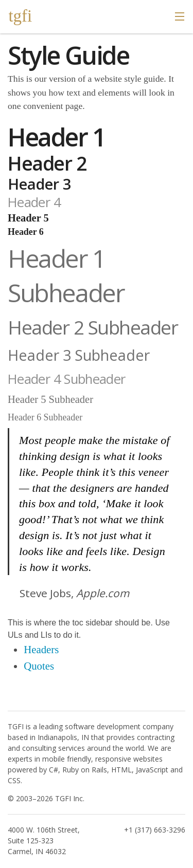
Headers (41, 649)
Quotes (39, 666)
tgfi (20, 16)
